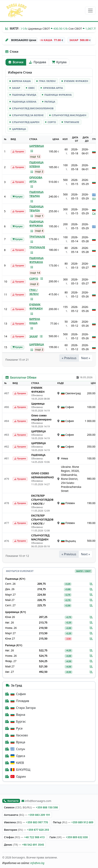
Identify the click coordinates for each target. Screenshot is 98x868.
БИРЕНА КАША (35, 321)
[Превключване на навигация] (90, 11)
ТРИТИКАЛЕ (37, 237)
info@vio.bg (37, 863)
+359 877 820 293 (38, 830)
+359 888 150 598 (47, 807)
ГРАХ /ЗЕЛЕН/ (34, 292)
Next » (86, 358)
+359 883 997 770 (37, 822)
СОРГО (34, 279)
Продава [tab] (37, 62)
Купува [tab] (59, 62)
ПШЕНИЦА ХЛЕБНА (37, 164)
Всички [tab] (16, 62)
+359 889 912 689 (82, 822)
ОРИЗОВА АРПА (36, 179)
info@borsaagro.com (36, 801)
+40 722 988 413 (34, 837)
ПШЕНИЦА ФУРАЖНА (37, 223)
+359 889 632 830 (77, 837)
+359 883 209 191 (39, 815)
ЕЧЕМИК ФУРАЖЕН (36, 306)
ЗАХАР (34, 336)
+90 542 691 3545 (33, 845)
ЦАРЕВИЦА (37, 146)
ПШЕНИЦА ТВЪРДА (37, 194)
